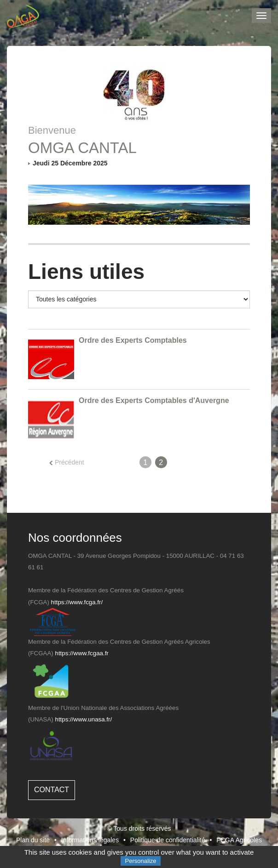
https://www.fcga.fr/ (77, 602)
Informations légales (90, 840)
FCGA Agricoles (239, 840)
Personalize (141, 861)
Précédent (67, 462)
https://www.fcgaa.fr (82, 653)
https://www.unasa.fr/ (84, 719)
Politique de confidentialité (168, 840)
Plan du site (33, 840)
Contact (52, 790)
